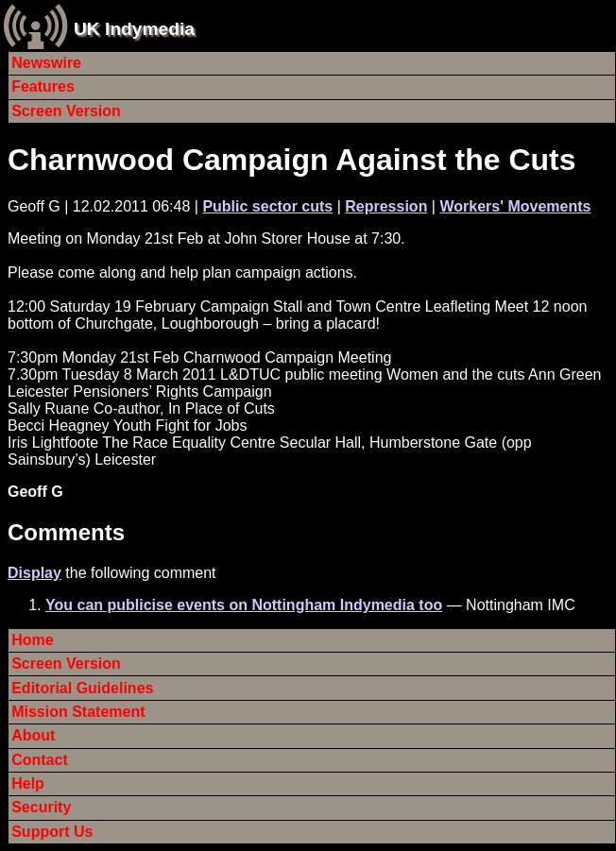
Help (28, 783)
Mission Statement (78, 712)
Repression (386, 206)
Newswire (46, 63)
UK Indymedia (134, 29)
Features (43, 86)
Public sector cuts (267, 206)
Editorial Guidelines (82, 688)
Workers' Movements (515, 206)
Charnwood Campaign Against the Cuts (292, 160)
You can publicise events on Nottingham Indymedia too (244, 605)
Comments (66, 532)
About (33, 735)
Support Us (52, 832)
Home (32, 640)
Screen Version (66, 111)
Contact (40, 760)
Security (41, 807)
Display (34, 573)
